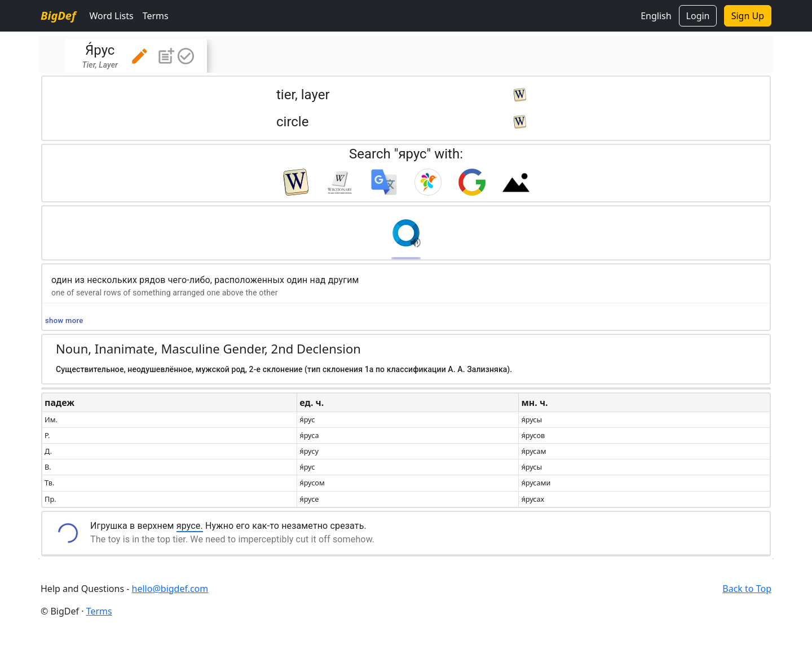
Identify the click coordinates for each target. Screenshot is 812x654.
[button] (140, 56)
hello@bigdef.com (170, 589)
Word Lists (111, 16)
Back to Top (747, 589)
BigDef (58, 16)
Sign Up (748, 16)
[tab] (136, 56)
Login (698, 16)
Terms (156, 16)
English (656, 16)
